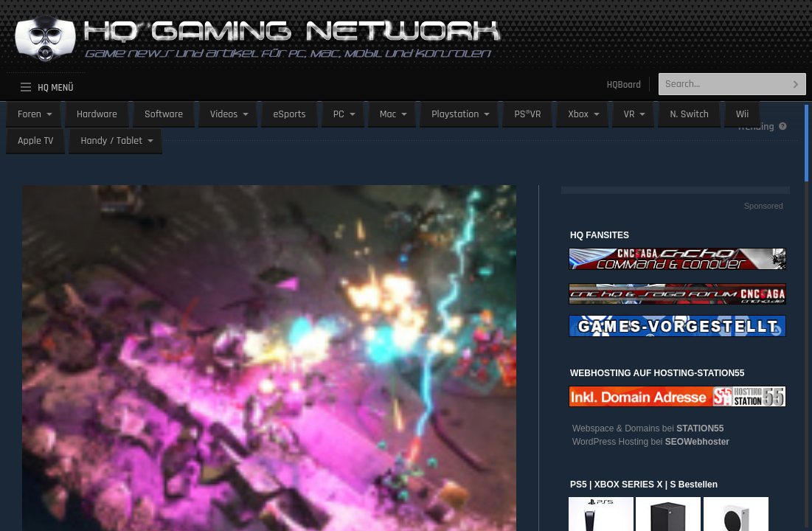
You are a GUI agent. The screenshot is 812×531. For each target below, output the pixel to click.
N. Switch (689, 114)
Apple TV (35, 141)
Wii (742, 114)
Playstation (455, 114)
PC (339, 114)
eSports (289, 114)
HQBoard (624, 85)
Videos (224, 114)
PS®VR (527, 114)
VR (629, 114)
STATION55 (700, 428)
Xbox (578, 114)
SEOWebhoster (697, 442)
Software (164, 114)
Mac (388, 114)
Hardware (97, 114)
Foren (30, 114)
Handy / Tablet (111, 141)
